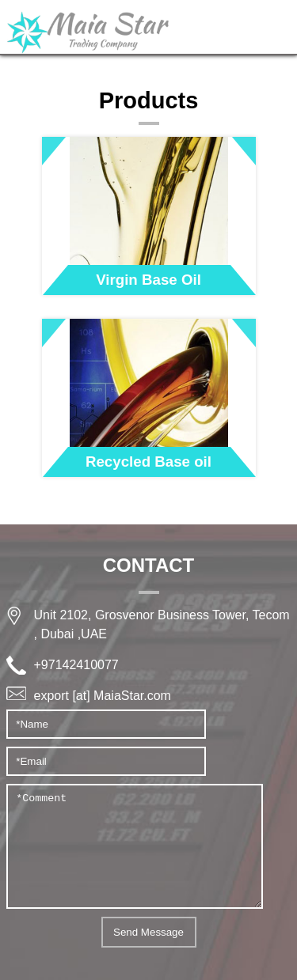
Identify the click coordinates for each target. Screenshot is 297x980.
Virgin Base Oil (148, 280)
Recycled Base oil (148, 462)
